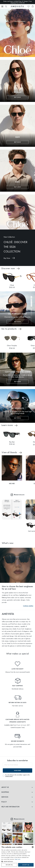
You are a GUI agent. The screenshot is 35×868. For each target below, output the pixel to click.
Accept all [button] (26, 865)
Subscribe (18, 770)
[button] (16, 55)
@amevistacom (17, 495)
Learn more (7, 425)
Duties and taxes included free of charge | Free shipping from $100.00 (18, 2)
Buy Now (18, 97)
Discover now (8, 268)
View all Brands (9, 452)
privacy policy (9, 776)
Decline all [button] (9, 865)
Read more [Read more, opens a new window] (18, 859)
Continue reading (28, 606)
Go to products (9, 329)
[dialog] (17, 856)
